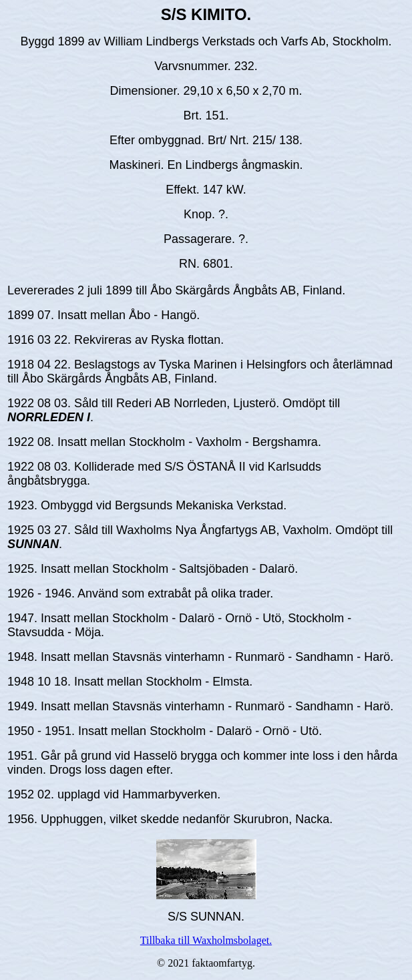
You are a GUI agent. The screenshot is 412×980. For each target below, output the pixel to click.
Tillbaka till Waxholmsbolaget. (206, 940)
